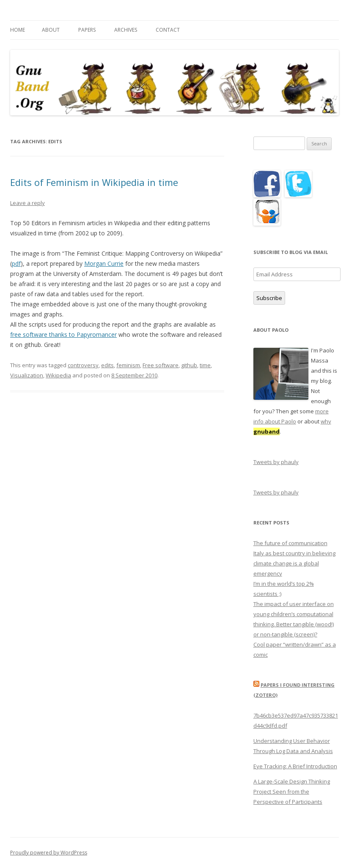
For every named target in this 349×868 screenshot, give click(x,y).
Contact (168, 30)
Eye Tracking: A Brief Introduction (295, 766)
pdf (16, 263)
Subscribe (269, 298)
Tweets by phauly (276, 462)
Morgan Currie (104, 263)
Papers (87, 30)
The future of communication (290, 543)
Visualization (27, 375)
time (205, 365)
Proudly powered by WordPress (49, 853)
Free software (161, 365)
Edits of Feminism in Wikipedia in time (94, 182)
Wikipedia (58, 375)
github (189, 365)
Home (18, 30)
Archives (126, 30)
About (51, 30)
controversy (83, 365)
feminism (128, 365)
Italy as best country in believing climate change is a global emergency (294, 563)
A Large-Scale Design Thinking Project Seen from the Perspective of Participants (292, 792)
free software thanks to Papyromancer (63, 334)
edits (107, 365)
